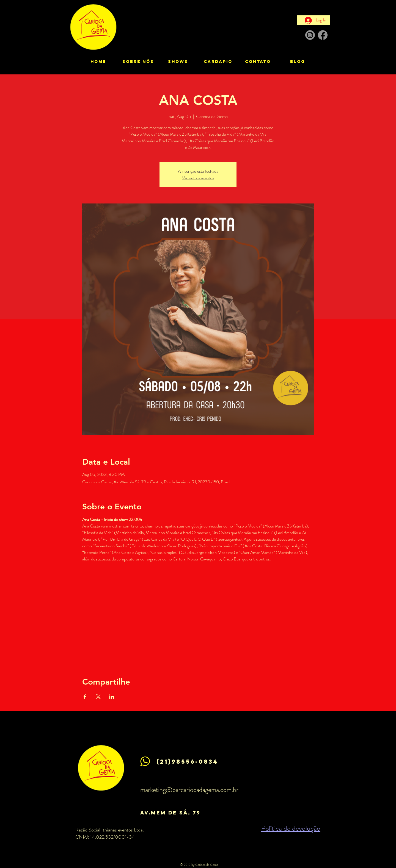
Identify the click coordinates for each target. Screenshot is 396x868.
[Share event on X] (98, 697)
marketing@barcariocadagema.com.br (189, 790)
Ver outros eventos (198, 178)
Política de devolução (291, 828)
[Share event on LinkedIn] (112, 697)
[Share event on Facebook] (85, 697)
